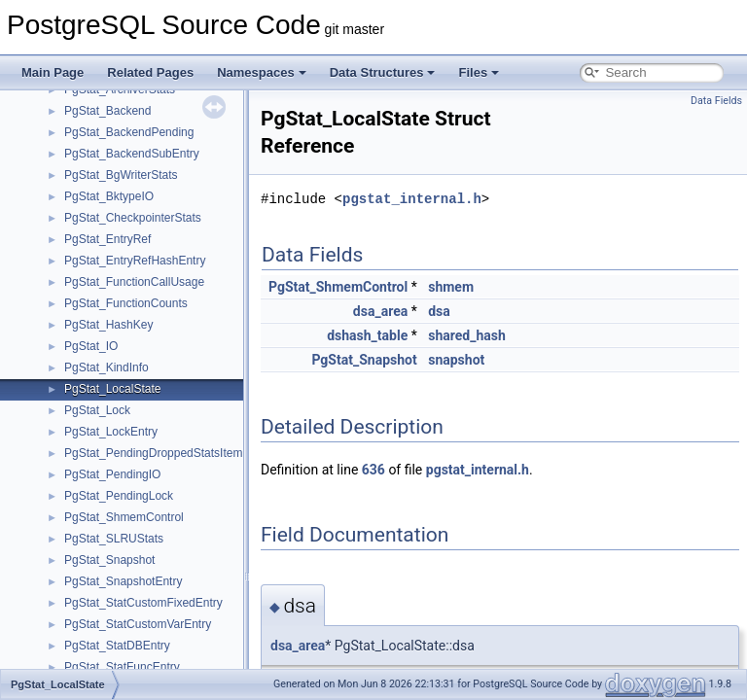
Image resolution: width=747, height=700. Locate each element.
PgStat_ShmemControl (124, 517)
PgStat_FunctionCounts (126, 303)
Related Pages (150, 72)
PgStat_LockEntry (111, 432)
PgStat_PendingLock (119, 496)
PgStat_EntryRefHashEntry (135, 261)
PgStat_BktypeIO (109, 196)
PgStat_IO (91, 346)
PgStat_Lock (97, 410)
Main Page (53, 72)
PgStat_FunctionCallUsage (134, 282)
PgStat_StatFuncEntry (122, 667)
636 (373, 470)
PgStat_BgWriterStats (121, 175)
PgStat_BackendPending (129, 132)
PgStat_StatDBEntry (117, 646)
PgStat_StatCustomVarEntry (138, 624)
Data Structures (383, 72)
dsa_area (380, 311)
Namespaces (262, 72)
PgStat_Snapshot (109, 560)
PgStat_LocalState (112, 389)
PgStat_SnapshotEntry (123, 581)
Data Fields (716, 101)
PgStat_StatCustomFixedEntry (143, 603)
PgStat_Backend (107, 111)
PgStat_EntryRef (107, 239)
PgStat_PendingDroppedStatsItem (153, 453)
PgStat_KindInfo (107, 367)
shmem (451, 287)
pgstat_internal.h (412, 199)
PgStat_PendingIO (112, 474)
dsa (439, 311)
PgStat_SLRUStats (114, 539)
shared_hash (467, 335)
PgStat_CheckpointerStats (133, 218)
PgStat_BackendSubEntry (132, 154)
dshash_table (367, 335)
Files (479, 72)
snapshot (456, 360)
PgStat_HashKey (108, 325)
